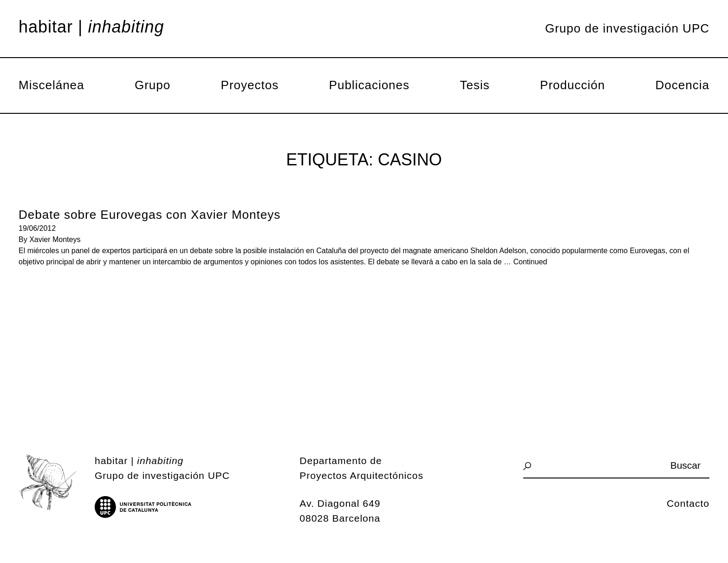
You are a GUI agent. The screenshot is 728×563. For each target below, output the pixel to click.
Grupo (153, 85)
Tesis (474, 85)
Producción (572, 85)
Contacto (688, 503)
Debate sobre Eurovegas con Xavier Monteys (149, 215)
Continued (530, 262)
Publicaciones (369, 85)
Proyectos (250, 85)
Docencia (682, 85)
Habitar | (91, 27)
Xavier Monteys (55, 239)
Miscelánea (52, 85)
